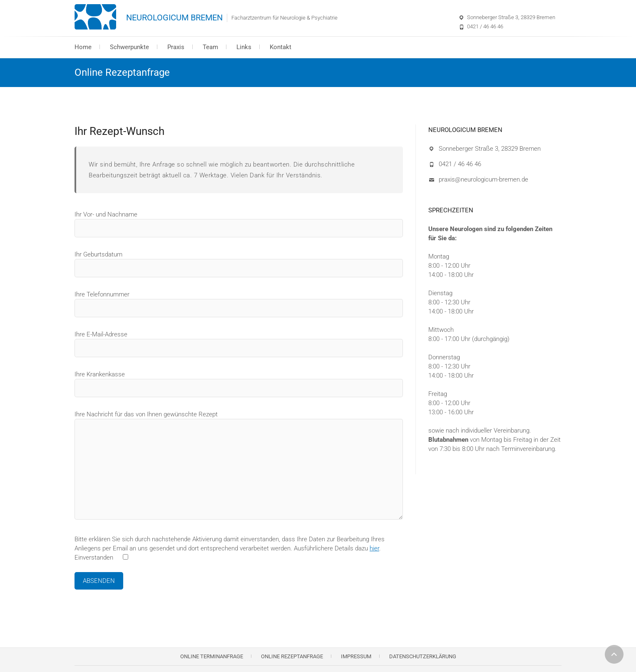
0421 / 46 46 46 (485, 26)
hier (374, 548)
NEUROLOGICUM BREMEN (174, 17)
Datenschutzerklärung (423, 656)
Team (210, 47)
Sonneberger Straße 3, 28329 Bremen (511, 17)
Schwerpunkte (129, 47)
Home (83, 47)
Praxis (176, 47)
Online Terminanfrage (212, 656)
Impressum (356, 656)
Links (244, 47)
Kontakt (281, 47)
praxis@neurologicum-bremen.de (483, 179)
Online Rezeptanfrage (292, 656)
